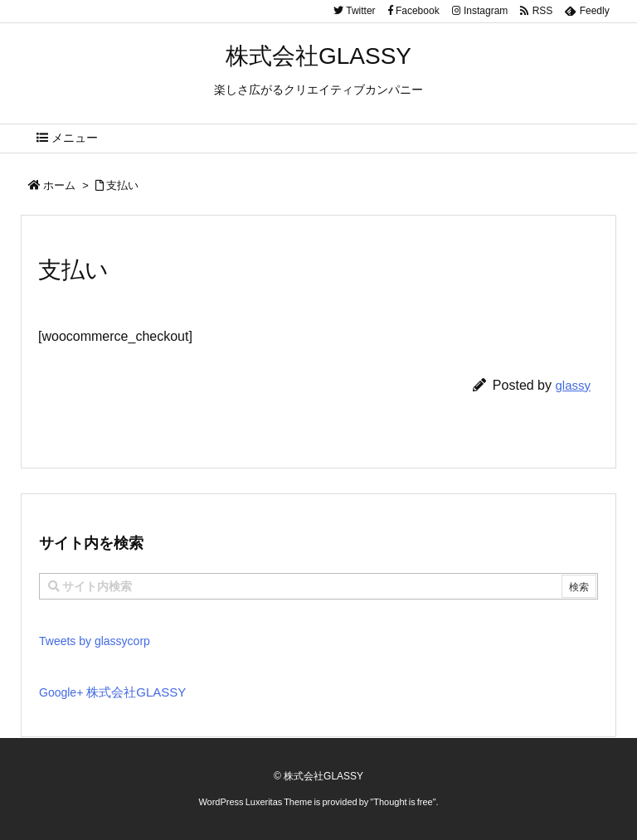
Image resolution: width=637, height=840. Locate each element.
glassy (573, 385)
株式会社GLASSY (136, 692)
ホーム (59, 185)
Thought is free (403, 802)
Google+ (63, 692)
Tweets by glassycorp (95, 641)
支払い (122, 185)
